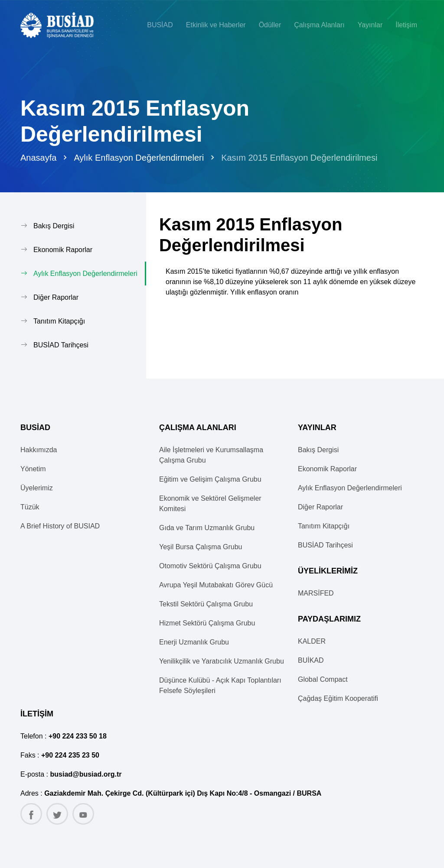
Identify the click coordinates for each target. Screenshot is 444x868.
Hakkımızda (39, 450)
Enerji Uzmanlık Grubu (194, 642)
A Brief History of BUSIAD (60, 526)
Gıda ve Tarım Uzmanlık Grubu (207, 528)
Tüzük (30, 507)
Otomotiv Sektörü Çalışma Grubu (210, 566)
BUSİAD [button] (160, 25)
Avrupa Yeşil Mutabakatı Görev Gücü (216, 585)
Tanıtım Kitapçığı (59, 321)
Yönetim (33, 469)
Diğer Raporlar (56, 297)
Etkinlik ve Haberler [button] (216, 25)
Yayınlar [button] (370, 25)
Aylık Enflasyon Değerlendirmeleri (139, 158)
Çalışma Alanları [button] (319, 25)
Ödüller (270, 25)
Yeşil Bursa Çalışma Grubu (201, 547)
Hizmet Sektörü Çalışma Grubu (207, 623)
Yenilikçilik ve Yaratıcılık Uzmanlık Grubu (222, 661)
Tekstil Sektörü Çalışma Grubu (206, 604)
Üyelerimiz (37, 488)
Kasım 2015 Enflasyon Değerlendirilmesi (299, 158)
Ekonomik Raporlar (63, 250)
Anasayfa (38, 158)
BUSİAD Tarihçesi (61, 345)
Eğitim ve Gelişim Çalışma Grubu (210, 479)
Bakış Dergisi (54, 226)
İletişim (406, 25)
